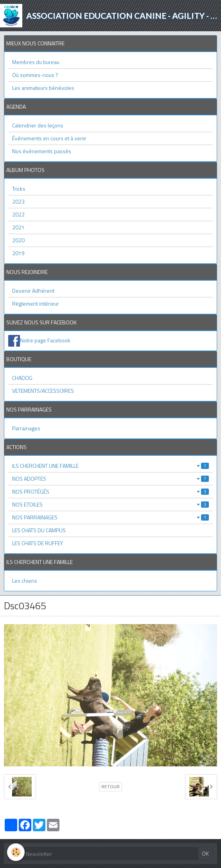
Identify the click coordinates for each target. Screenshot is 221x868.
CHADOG (22, 378)
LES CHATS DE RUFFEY (38, 543)
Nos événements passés (42, 151)
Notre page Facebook (45, 340)
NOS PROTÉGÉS (110, 491)
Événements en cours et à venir (49, 138)
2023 (18, 201)
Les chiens (25, 581)
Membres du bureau (36, 62)
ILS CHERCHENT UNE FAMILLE (110, 466)
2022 (18, 214)
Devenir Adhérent (33, 291)
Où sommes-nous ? (35, 75)
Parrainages (26, 428)
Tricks (19, 189)
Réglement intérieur (36, 303)
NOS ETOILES (110, 504)
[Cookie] (16, 852)
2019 (18, 253)
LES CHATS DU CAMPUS (39, 530)
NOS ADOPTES (110, 479)
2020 (18, 240)
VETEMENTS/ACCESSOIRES (43, 391)
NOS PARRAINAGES (110, 517)
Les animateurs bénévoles (43, 88)
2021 (18, 227)
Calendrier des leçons (38, 125)
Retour (110, 787)
